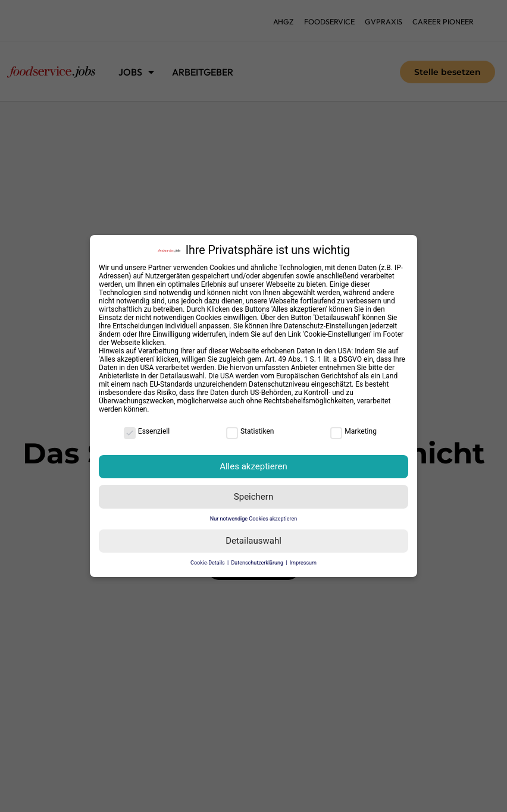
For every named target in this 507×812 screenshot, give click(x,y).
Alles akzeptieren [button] (253, 466)
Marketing (353, 431)
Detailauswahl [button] (253, 541)
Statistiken (250, 431)
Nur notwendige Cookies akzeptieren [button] (253, 519)
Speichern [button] (253, 497)
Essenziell (147, 431)
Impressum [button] (303, 563)
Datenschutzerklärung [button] (258, 563)
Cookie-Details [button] (208, 563)
